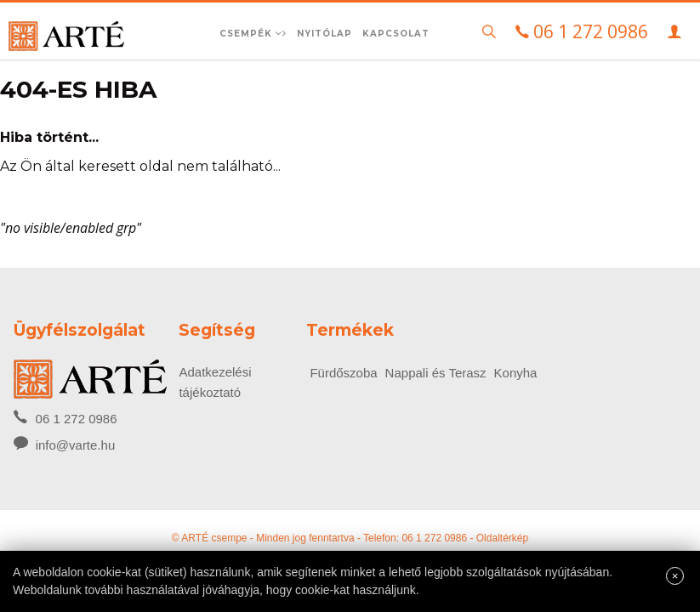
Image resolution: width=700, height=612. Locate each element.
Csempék (253, 34)
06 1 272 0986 (65, 417)
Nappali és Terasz (436, 373)
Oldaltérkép (502, 538)
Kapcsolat (396, 34)
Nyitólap (324, 34)
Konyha (516, 373)
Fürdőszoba (343, 373)
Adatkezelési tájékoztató (215, 382)
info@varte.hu (76, 445)
